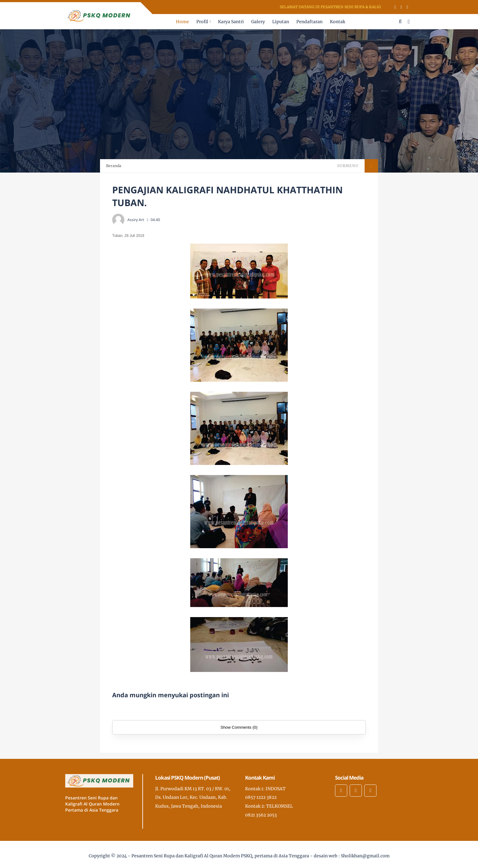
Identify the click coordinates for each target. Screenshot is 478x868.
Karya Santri (231, 22)
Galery (258, 22)
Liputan (281, 22)
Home (182, 22)
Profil (202, 22)
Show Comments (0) (239, 727)
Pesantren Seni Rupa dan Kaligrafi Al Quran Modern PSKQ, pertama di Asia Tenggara (220, 856)
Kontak (337, 22)
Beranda (114, 166)
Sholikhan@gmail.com (365, 856)
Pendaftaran (309, 22)
